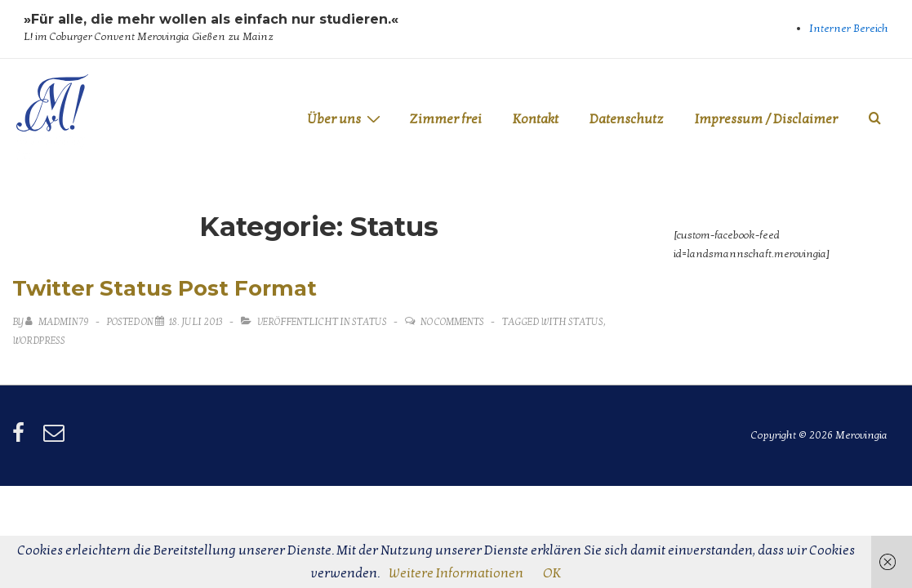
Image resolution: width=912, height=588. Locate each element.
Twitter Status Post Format (165, 288)
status (586, 322)
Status (369, 322)
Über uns (346, 119)
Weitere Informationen (456, 573)
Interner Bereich (849, 29)
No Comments (452, 322)
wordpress (39, 341)
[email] (56, 439)
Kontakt (536, 119)
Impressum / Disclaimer (766, 119)
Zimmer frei (445, 119)
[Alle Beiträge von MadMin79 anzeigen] (58, 322)
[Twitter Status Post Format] (196, 322)
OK (552, 573)
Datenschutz (627, 119)
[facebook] (22, 439)
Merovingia (51, 148)
